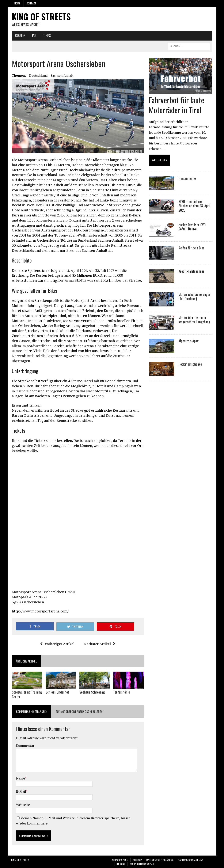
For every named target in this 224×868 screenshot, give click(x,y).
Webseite (22, 805)
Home (17, 3)
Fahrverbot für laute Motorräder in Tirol (177, 105)
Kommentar (25, 746)
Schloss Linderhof (57, 692)
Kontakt (31, 3)
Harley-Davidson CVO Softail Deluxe (192, 222)
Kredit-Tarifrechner (192, 266)
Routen (20, 36)
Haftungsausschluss (191, 860)
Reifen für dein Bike (192, 243)
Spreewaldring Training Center (26, 695)
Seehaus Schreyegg (92, 692)
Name (20, 778)
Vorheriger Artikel (57, 644)
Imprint (121, 864)
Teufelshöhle (122, 692)
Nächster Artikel (99, 644)
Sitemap (137, 860)
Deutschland (38, 76)
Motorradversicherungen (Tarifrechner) (195, 292)
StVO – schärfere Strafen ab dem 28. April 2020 (196, 199)
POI (34, 36)
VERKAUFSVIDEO (120, 860)
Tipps (46, 36)
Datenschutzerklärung (160, 860)
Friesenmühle (187, 173)
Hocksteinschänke (190, 359)
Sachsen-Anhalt (61, 76)
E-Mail (20, 792)
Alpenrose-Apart (189, 336)
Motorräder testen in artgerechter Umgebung (194, 315)
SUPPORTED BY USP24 (142, 864)
